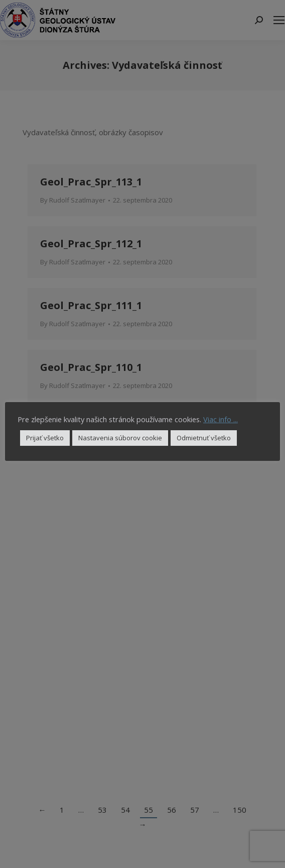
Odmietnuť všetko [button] (204, 438)
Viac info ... (221, 419)
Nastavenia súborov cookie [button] (120, 438)
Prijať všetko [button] (45, 438)
